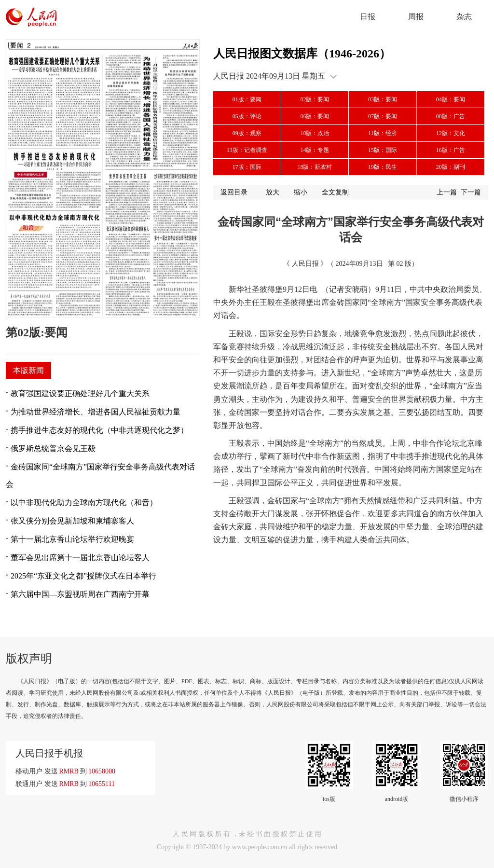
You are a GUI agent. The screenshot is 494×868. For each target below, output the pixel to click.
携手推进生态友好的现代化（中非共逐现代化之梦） (99, 430)
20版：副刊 (451, 167)
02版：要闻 (315, 99)
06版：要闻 (315, 116)
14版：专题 (315, 150)
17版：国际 (247, 167)
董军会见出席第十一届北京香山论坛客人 (80, 558)
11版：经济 (383, 133)
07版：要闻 (383, 116)
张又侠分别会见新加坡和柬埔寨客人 (72, 521)
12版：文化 (451, 133)
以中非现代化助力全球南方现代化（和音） (84, 503)
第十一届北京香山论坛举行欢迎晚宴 (72, 539)
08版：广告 (451, 116)
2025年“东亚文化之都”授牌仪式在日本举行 (83, 576)
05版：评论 (247, 116)
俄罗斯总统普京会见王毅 (53, 448)
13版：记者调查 (247, 150)
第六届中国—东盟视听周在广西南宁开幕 (80, 594)
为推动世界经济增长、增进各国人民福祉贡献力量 (96, 412)
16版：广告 (451, 150)
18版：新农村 (315, 167)
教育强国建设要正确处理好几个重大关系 (80, 393)
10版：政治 (315, 133)
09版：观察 (247, 133)
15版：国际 (383, 150)
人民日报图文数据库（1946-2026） (302, 54)
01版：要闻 (247, 99)
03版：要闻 (383, 99)
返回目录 (234, 192)
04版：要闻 (451, 99)
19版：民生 (383, 167)
